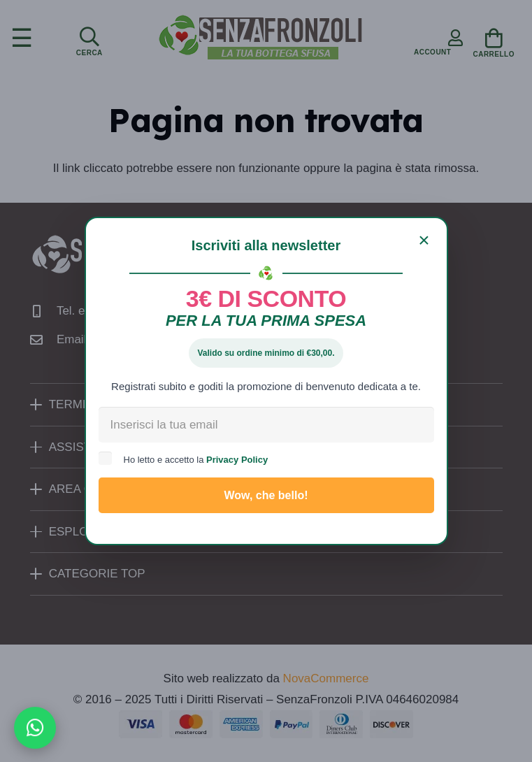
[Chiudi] (424, 240)
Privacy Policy (237, 460)
